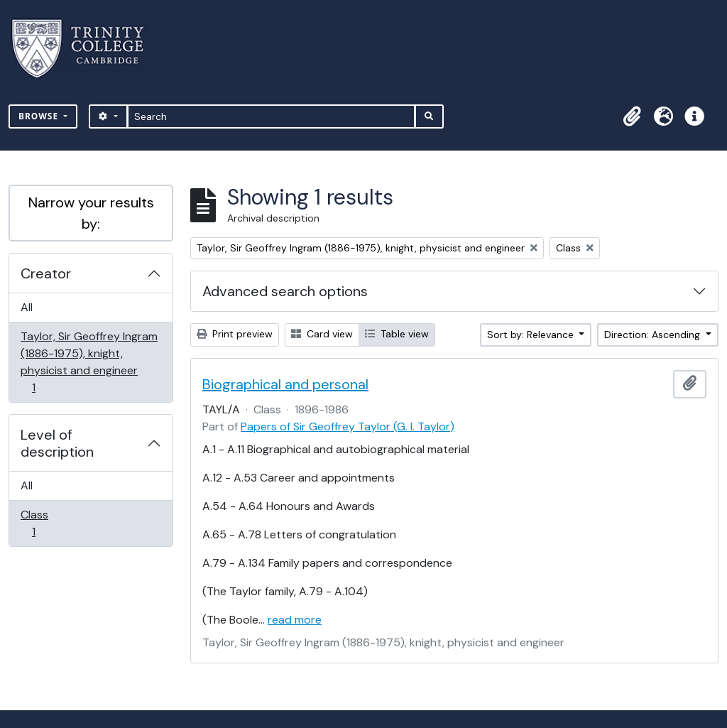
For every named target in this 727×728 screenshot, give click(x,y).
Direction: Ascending (654, 335)
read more (295, 620)
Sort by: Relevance (532, 335)
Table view (397, 334)
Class (43, 523)
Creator (46, 273)
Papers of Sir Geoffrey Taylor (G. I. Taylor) (348, 427)
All (27, 307)
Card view (322, 334)
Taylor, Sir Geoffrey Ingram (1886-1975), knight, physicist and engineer (89, 362)
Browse (40, 116)
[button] (632, 116)
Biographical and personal (285, 384)
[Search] (272, 116)
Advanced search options (285, 291)
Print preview (235, 334)
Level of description (57, 443)
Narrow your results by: (91, 213)
